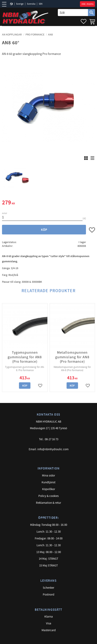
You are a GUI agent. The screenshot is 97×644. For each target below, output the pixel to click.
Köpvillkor (49, 489)
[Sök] (91, 13)
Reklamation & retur (48, 503)
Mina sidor (48, 476)
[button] (6, 4)
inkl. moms (87, 4)
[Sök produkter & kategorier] (73, 13)
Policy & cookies (48, 496)
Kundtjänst (48, 482)
